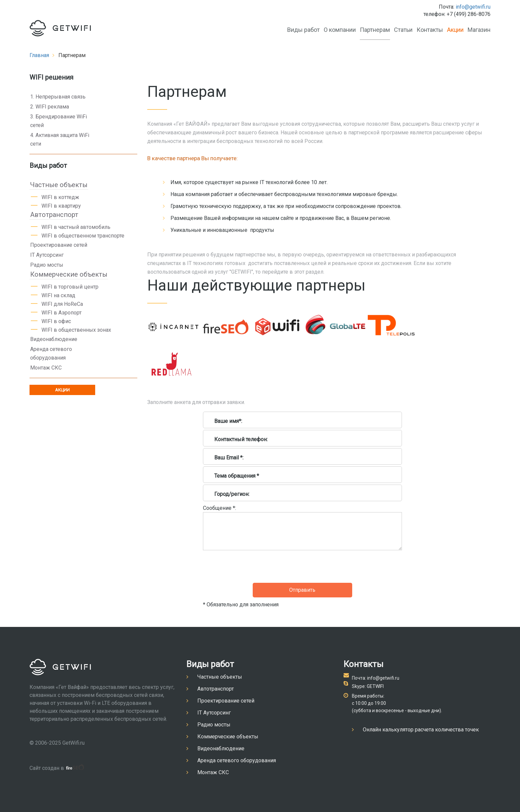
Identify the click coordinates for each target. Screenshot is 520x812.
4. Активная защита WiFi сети (60, 139)
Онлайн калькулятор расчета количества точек (421, 730)
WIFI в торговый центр (70, 287)
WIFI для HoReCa (62, 304)
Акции (455, 30)
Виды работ (303, 30)
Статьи (403, 30)
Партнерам (375, 30)
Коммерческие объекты (69, 274)
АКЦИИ (62, 390)
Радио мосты (47, 265)
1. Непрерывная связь (58, 97)
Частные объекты (59, 185)
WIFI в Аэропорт (62, 313)
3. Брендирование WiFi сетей (59, 121)
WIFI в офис (56, 321)
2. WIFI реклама (50, 107)
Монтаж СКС (46, 368)
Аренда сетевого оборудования (51, 353)
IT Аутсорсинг (47, 255)
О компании (340, 30)
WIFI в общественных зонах (76, 330)
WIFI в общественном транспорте (83, 236)
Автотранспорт (54, 215)
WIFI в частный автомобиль (76, 227)
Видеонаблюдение (54, 339)
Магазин (479, 30)
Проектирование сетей (59, 245)
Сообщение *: (220, 508)
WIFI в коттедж (60, 197)
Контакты (430, 30)
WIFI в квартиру (61, 206)
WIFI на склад (58, 295)
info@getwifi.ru (473, 7)
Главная (39, 55)
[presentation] (253, 567)
